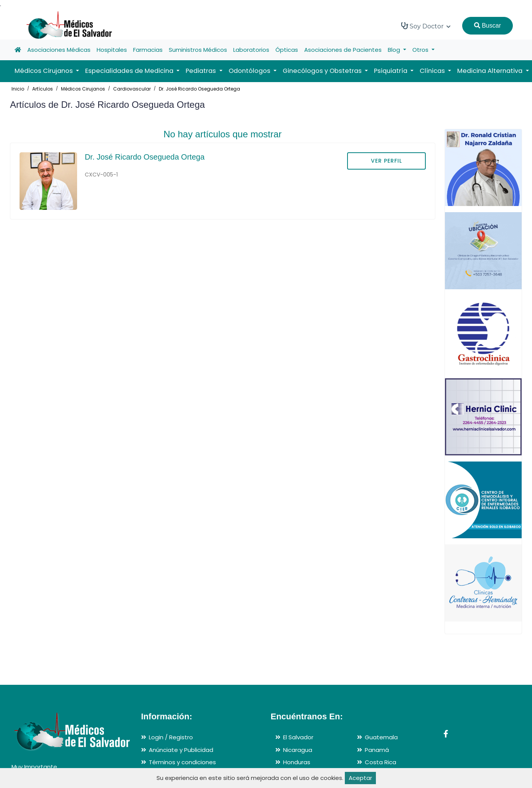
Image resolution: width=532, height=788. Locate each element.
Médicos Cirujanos (83, 89)
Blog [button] (395, 50)
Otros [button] (421, 50)
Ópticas (287, 50)
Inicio (18, 89)
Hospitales (112, 50)
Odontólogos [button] (250, 71)
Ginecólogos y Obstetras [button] (323, 71)
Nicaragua (298, 750)
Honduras (297, 762)
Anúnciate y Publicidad (181, 750)
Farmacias (148, 50)
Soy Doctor (426, 26)
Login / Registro (171, 737)
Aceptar (360, 778)
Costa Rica (380, 762)
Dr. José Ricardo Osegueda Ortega (199, 89)
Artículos (43, 89)
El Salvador (298, 737)
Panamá (377, 750)
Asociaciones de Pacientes (343, 50)
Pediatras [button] (202, 71)
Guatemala (381, 737)
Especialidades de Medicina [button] (130, 71)
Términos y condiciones (182, 762)
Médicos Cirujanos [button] (44, 71)
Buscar (488, 26)
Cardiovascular (132, 89)
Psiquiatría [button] (391, 71)
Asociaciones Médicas (59, 50)
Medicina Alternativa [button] (491, 71)
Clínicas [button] (433, 71)
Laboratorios (251, 50)
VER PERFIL (386, 161)
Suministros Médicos (198, 50)
